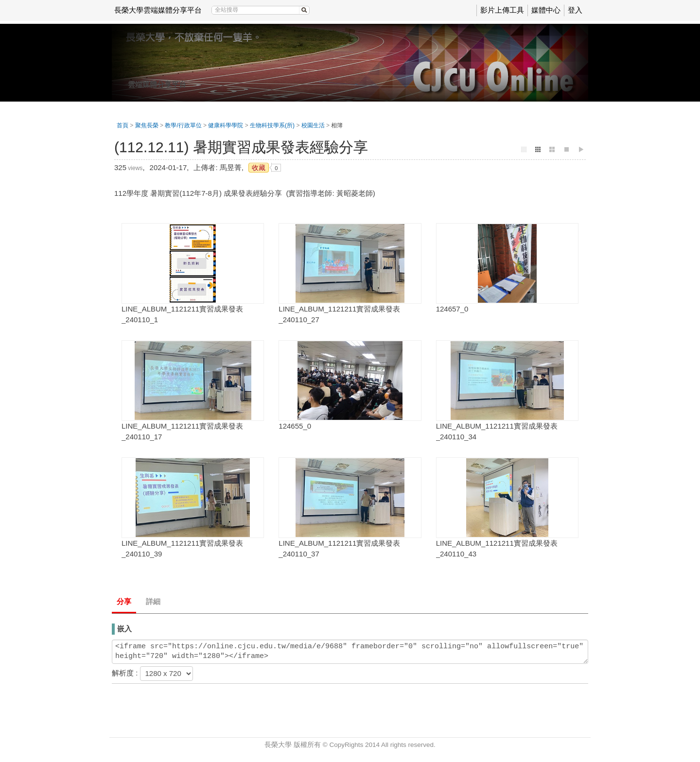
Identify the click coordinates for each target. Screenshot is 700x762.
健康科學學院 (226, 125)
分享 (124, 601)
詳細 (153, 601)
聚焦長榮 (147, 125)
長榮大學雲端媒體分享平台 (158, 10)
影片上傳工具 (502, 10)
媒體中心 (546, 10)
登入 (575, 10)
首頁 (122, 125)
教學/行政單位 (183, 125)
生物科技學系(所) (272, 125)
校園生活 (313, 125)
